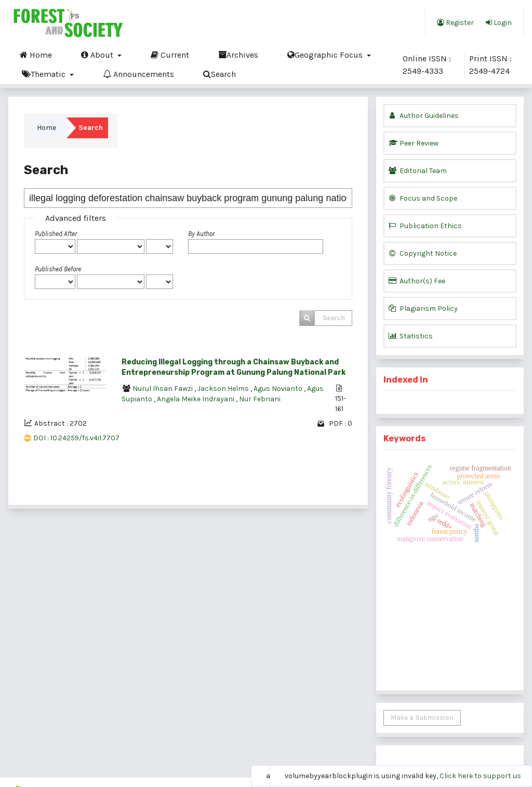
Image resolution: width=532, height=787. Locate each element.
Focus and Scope (423, 198)
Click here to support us (480, 776)
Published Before (58, 269)
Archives (238, 55)
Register (455, 22)
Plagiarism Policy (423, 309)
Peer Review (414, 143)
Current (170, 55)
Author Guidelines (424, 116)
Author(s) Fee (417, 281)
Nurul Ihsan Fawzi (163, 389)
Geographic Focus (326, 55)
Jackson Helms (224, 389)
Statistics (411, 336)
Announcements (138, 74)
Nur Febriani (260, 399)
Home (36, 55)
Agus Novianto (279, 389)
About (98, 55)
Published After (56, 234)
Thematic (45, 74)
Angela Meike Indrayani (196, 399)
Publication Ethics (425, 226)
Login (499, 22)
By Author (201, 234)
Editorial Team (418, 171)
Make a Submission (422, 718)
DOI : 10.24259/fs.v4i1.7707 (76, 438)
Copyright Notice (423, 253)
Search (220, 74)
